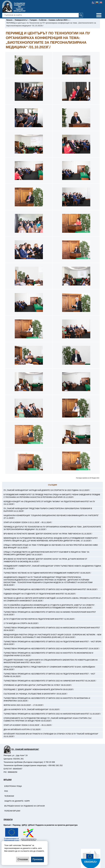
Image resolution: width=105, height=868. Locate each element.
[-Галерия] (33, 20)
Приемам (37, 859)
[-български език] (97, 3)
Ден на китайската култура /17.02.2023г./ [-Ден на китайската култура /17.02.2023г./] (22, 730)
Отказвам (23, 859)
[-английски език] (101, 3)
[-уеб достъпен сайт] (93, 3)
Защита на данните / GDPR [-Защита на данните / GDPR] (17, 801)
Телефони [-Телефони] (9, 796)
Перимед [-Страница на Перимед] (17, 825)
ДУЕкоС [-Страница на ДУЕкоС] (31, 825)
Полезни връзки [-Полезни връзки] (12, 811)
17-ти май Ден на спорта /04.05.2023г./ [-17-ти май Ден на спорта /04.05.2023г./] (21, 623)
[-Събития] (43, 20)
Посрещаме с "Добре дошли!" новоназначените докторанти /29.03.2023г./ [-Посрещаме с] (39, 689)
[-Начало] (9, 20)
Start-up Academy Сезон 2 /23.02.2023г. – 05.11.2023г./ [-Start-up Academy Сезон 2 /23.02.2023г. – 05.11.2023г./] (28, 725)
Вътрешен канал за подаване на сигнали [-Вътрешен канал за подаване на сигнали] (25, 806)
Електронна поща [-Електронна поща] (13, 786)
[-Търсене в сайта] (43, 15)
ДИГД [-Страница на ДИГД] (24, 825)
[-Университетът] (21, 20)
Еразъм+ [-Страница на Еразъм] (7, 825)
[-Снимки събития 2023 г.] (59, 20)
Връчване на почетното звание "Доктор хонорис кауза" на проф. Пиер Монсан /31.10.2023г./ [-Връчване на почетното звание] (48, 534)
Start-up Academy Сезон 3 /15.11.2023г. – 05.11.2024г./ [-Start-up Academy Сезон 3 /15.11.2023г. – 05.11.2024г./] (28, 522)
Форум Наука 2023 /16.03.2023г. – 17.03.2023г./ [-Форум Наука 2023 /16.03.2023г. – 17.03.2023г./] (24, 705)
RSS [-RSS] (6, 791)
